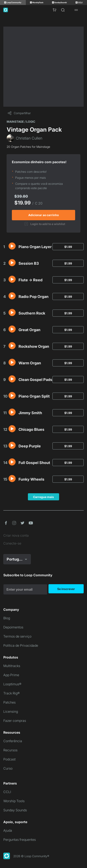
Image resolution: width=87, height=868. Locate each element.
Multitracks (12, 666)
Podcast (9, 759)
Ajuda (8, 830)
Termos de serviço (17, 636)
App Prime (11, 675)
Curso (8, 768)
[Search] (63, 10)
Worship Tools (14, 801)
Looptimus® (12, 684)
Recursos (10, 750)
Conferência (13, 741)
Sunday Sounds (15, 810)
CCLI (7, 792)
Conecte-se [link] (12, 543)
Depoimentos (13, 627)
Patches (9, 702)
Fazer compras (15, 721)
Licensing (11, 711)
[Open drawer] (76, 10)
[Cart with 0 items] (55, 10)
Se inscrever (66, 589)
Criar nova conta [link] (16, 535)
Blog (7, 618)
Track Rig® (12, 693)
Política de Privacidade (21, 645)
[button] (12, 246)
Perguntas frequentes (20, 840)
